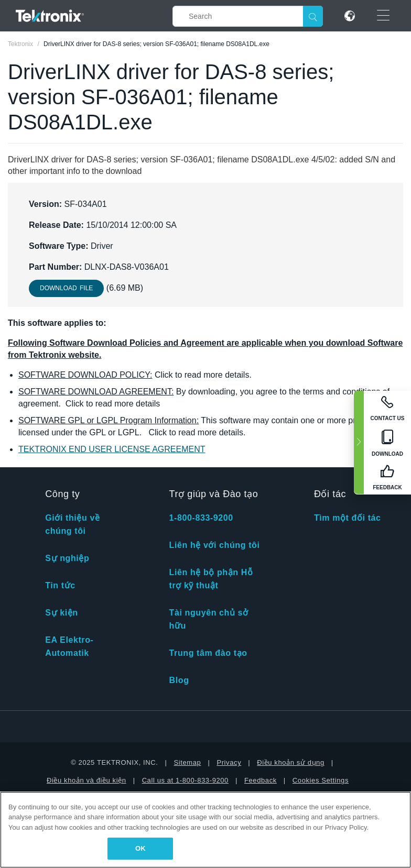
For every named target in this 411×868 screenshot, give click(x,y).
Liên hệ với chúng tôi (215, 545)
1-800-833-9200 (201, 518)
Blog (179, 680)
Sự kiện (61, 613)
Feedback (261, 780)
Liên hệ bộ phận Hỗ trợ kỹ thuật (211, 579)
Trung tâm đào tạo (208, 653)
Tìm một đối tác (348, 518)
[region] (206, 830)
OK (140, 848)
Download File (66, 288)
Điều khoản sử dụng (291, 762)
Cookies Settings (321, 780)
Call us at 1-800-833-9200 (185, 780)
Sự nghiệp (67, 558)
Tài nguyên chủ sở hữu (209, 619)
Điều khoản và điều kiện (86, 780)
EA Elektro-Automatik (69, 646)
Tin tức (60, 585)
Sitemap (188, 762)
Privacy (229, 762)
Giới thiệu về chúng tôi (72, 524)
